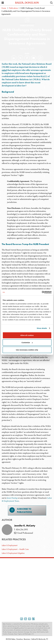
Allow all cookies (27, 335)
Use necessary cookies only (27, 350)
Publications (13, 8)
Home (4, 8)
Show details (42, 328)
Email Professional (24, 533)
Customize (27, 343)
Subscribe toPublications (21, 510)
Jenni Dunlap (12, 498)
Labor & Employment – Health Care (15, 549)
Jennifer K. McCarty (25, 526)
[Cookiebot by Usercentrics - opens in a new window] (42, 292)
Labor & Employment (10, 545)
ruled (4, 70)
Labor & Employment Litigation (13, 553)
